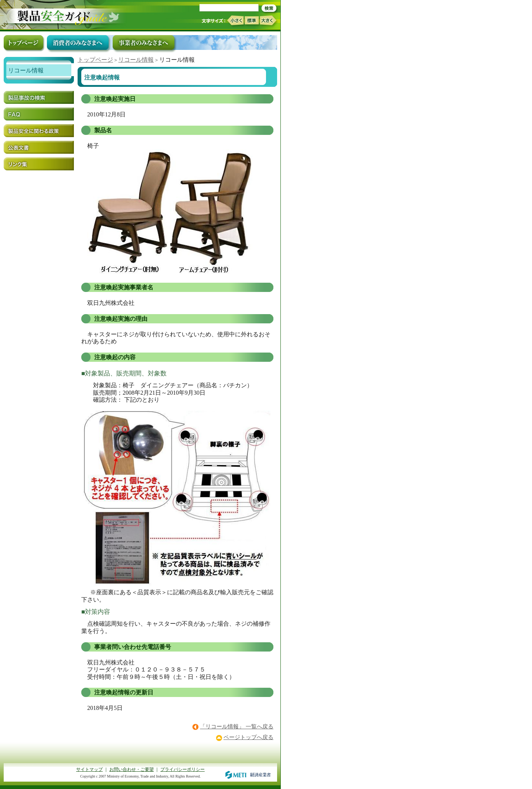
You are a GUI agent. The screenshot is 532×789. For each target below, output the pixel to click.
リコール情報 (136, 60)
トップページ (95, 60)
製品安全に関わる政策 (39, 131)
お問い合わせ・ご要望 (132, 769)
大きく (268, 21)
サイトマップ (89, 769)
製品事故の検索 (39, 97)
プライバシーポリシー (183, 769)
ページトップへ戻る (248, 737)
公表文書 (39, 147)
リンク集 (39, 164)
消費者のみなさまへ (78, 42)
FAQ (39, 114)
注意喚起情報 (102, 77)
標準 (252, 20)
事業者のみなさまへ (144, 42)
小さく (235, 21)
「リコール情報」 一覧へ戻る (237, 727)
